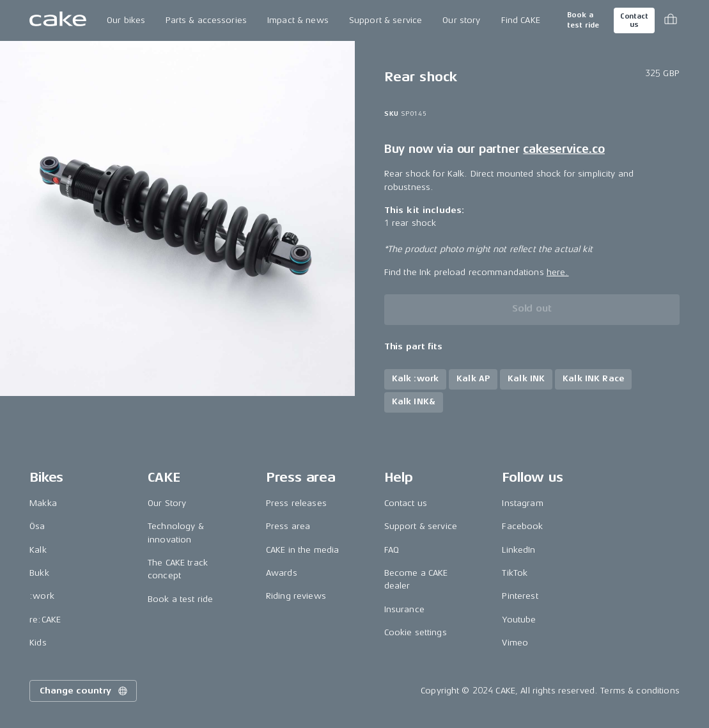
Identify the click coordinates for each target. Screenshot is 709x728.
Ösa (37, 526)
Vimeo (515, 643)
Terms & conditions (640, 691)
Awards (282, 573)
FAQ (392, 550)
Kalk (38, 550)
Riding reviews (296, 596)
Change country (84, 691)
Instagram (522, 503)
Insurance (404, 609)
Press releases (296, 503)
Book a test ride (583, 20)
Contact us (634, 20)
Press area (288, 526)
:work (42, 596)
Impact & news (298, 20)
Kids (38, 643)
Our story (461, 20)
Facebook (522, 526)
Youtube (519, 620)
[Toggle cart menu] (671, 20)
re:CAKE (45, 620)
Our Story (167, 503)
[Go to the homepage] (58, 20)
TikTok (515, 573)
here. (558, 272)
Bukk (39, 573)
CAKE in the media (302, 550)
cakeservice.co (564, 149)
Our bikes (126, 20)
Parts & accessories (206, 20)
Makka (43, 503)
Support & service (386, 20)
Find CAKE (521, 20)
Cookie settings (416, 632)
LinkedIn (518, 550)
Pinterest (520, 596)
